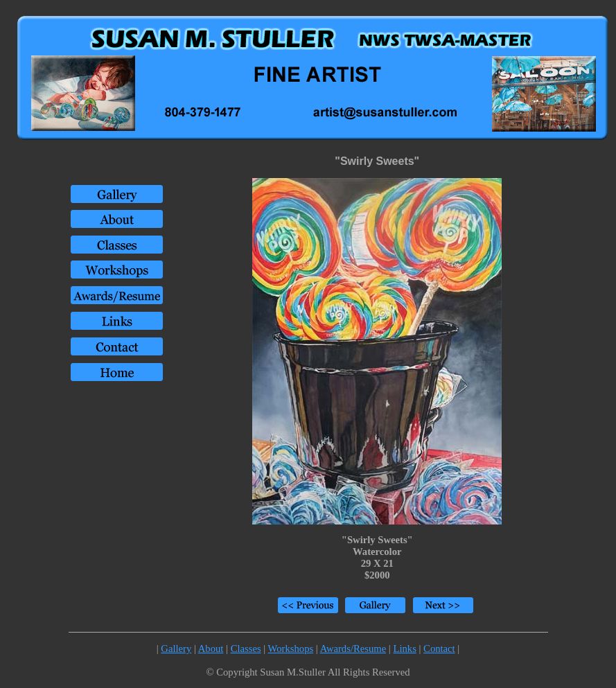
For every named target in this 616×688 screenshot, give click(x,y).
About (211, 649)
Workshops (291, 649)
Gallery (176, 649)
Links (404, 649)
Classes (246, 649)
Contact (439, 649)
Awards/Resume (353, 649)
